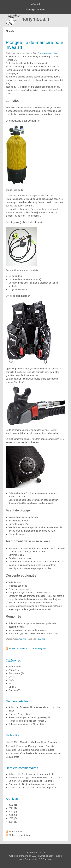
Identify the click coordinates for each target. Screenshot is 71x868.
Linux (11, 687)
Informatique (15, 667)
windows (35, 742)
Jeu (10, 683)
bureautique (24, 750)
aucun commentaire (49, 53)
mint (16, 742)
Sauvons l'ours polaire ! (20, 714)
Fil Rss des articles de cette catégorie (27, 649)
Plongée (22, 639)
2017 (11, 812)
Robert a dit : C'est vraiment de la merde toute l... (33, 774)
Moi (10, 677)
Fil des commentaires (19, 835)
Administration (46, 856)
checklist (50, 746)
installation (11, 750)
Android (12, 670)
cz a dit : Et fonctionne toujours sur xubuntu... (31, 781)
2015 (11, 818)
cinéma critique (39, 750)
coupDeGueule (29, 753)
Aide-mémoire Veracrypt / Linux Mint (27, 724)
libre (44, 742)
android (10, 746)
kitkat (51, 750)
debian (9, 757)
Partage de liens (35, 9)
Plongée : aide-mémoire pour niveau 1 (35, 45)
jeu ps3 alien (12, 754)
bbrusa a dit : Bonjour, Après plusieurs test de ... (32, 784)
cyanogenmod (36, 746)
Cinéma (12, 680)
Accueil (36, 4)
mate (17, 757)
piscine (57, 754)
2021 (11, 808)
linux (9, 742)
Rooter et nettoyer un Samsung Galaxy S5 (30, 717)
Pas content (14, 673)
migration (25, 742)
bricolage (52, 742)
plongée (41, 639)
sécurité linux (45, 754)
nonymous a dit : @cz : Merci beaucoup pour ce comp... (36, 778)
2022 (11, 805)
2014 (11, 822)
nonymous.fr (35, 19)
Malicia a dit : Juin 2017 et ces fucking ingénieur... (33, 788)
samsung (21, 746)
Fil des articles (16, 832)
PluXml (25, 856)
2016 (11, 815)
